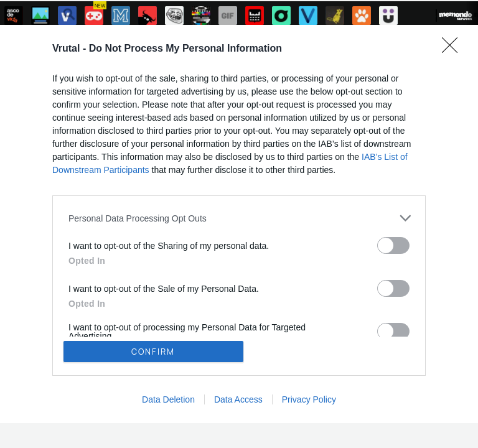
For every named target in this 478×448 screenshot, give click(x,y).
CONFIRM (153, 352)
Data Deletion (168, 399)
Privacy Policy (309, 399)
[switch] (393, 245)
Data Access (238, 399)
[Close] (454, 49)
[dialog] (239, 224)
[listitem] (239, 218)
